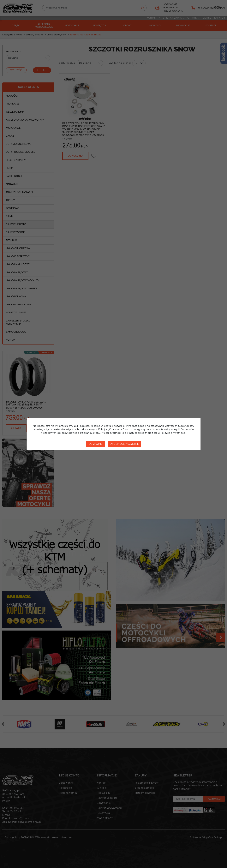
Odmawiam (95, 444)
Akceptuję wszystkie (125, 444)
